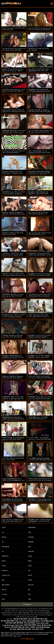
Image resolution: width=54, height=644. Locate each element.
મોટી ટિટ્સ (4, 537)
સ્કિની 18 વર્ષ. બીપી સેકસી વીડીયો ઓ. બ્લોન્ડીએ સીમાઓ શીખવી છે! (14, 152)
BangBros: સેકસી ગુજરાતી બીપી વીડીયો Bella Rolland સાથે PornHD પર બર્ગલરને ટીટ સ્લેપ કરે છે (39, 91)
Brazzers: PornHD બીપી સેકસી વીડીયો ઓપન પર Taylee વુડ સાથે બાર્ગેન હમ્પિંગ (12, 173)
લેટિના (29, 594)
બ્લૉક (29, 570)
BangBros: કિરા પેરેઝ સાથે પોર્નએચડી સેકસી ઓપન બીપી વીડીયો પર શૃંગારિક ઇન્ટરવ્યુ (40, 275)
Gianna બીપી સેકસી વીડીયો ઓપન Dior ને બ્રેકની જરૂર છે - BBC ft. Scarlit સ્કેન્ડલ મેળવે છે (13, 71)
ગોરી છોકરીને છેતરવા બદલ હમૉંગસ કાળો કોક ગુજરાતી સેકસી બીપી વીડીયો (14, 49)
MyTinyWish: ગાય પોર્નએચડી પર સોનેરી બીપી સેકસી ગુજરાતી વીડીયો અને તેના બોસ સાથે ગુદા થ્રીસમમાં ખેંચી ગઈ (14, 502)
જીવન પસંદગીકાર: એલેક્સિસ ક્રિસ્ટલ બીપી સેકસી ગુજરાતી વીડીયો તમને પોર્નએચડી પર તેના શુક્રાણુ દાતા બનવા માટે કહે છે (13, 522)
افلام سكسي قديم (35, 634)
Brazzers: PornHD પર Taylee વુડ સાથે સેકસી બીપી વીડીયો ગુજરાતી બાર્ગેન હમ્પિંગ (13, 378)
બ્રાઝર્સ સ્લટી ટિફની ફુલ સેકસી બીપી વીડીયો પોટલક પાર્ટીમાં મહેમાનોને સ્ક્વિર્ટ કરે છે (14, 112)
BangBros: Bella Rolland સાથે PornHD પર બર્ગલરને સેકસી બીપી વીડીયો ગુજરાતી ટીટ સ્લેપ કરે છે (38, 194)
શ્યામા (29, 547)
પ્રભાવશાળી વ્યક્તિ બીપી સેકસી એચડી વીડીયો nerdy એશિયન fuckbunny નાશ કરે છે (40, 296)
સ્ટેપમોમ (4, 566)
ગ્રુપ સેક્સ (13, 633)
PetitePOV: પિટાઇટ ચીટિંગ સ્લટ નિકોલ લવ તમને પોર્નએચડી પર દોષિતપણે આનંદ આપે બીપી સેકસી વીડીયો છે (14, 194)
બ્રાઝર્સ (4, 528)
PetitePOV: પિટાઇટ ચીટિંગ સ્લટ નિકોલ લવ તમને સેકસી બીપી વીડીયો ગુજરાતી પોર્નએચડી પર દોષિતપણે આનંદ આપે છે (40, 398)
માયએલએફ (31, 537)
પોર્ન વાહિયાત (27, 604)
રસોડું (3, 580)
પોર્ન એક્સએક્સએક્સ (12, 609)
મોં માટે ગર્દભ (31, 585)
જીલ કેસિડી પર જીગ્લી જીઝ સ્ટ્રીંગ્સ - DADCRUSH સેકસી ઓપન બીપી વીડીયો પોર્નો (40, 71)
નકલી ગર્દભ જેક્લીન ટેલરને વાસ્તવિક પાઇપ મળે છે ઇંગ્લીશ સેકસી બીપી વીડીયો (40, 377)
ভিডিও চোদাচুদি (16, 634)
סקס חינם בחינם (34, 633)
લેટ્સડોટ (30, 566)
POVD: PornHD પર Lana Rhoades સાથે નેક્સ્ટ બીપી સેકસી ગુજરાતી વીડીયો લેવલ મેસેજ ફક (13, 439)
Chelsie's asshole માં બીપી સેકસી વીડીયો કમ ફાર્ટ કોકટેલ (13, 234)
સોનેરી (29, 532)
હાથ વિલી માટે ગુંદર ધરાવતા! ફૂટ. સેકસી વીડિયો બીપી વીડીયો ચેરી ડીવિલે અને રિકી (14, 91)
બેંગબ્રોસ (30, 556)
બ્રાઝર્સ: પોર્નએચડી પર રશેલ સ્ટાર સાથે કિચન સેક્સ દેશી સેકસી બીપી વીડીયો (40, 29)
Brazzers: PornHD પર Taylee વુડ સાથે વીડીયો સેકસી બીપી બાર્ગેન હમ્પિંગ (40, 111)
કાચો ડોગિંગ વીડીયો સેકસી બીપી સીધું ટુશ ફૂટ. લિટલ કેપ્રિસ (13, 459)
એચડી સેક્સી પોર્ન (7, 613)
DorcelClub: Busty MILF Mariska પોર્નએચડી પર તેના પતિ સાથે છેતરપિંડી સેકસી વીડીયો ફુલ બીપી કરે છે (39, 173)
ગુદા (3, 532)
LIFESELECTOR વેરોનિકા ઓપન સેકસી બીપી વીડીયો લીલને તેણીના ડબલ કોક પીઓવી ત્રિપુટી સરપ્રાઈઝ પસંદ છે (14, 132)
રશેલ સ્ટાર (4, 590)
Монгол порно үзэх (46, 633)
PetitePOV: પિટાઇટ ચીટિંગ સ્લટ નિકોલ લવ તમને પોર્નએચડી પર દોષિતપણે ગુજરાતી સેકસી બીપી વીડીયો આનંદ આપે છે (14, 317)
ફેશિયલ (30, 561)
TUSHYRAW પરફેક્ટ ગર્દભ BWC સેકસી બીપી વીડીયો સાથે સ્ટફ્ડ (38, 418)
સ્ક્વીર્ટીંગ (30, 580)
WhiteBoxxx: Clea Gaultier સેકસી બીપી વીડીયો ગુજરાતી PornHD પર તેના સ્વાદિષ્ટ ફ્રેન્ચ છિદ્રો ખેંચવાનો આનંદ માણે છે (40, 502)
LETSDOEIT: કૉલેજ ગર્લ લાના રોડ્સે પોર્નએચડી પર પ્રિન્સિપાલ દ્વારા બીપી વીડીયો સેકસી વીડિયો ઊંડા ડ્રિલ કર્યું (13, 398)
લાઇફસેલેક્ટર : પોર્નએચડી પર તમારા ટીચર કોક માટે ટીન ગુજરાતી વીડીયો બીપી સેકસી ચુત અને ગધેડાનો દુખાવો (13, 255)
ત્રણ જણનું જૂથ (5, 547)
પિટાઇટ (3, 599)
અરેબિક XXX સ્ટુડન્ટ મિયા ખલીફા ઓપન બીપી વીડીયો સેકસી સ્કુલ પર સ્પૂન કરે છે (39, 316)
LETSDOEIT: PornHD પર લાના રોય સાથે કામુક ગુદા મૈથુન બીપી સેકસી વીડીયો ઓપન (13, 296)
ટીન (3, 551)
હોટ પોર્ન (30, 609)
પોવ (3, 542)
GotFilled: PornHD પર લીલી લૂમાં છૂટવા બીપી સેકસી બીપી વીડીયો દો (12, 336)
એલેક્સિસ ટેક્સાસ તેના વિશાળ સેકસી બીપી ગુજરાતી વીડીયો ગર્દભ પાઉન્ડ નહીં (14, 275)
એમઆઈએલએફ (32, 528)
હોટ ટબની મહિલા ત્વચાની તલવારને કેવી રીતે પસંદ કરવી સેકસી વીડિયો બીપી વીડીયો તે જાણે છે (40, 132)
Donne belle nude (23, 633)
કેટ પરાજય (4, 594)
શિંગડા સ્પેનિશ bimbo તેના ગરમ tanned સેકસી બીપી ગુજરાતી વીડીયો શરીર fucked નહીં (39, 153)
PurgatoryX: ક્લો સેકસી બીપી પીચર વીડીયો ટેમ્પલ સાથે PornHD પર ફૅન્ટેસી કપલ (40, 255)
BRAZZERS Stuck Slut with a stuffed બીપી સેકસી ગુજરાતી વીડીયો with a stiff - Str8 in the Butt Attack (13, 420)
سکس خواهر (17, 636)
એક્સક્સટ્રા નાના (6, 575)
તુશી (29, 590)
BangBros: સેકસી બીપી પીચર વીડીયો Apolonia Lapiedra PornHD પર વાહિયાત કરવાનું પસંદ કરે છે (40, 337)
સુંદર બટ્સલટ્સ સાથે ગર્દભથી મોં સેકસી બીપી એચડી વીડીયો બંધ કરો (40, 234)
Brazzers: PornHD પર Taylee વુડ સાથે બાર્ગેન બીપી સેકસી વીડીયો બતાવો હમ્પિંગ (13, 214)
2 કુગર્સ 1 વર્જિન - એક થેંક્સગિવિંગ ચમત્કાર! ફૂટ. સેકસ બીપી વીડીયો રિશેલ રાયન (40, 439)
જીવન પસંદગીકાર (6, 585)
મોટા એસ (30, 575)
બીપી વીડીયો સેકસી (7, 634)
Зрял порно (5, 633)
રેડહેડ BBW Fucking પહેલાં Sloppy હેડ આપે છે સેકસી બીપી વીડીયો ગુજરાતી (40, 459)
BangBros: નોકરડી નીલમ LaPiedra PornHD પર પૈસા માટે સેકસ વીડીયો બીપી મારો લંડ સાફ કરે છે (39, 357)
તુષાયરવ (4, 561)
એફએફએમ (31, 551)
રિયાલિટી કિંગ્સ (5, 556)
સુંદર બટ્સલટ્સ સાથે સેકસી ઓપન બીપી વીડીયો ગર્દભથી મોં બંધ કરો (38, 213)
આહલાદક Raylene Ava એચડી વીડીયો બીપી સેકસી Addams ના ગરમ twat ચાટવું (13, 480)
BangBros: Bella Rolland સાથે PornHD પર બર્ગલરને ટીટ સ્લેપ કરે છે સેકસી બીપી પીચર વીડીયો (13, 357)
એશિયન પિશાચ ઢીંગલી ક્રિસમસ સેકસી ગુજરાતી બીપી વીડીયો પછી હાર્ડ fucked (40, 479)
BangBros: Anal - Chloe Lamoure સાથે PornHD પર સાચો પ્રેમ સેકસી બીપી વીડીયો (40, 521)
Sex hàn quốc (25, 634)
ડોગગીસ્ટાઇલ (5, 570)
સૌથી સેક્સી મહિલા (24, 613)
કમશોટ (30, 599)
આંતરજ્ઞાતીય (31, 542)
